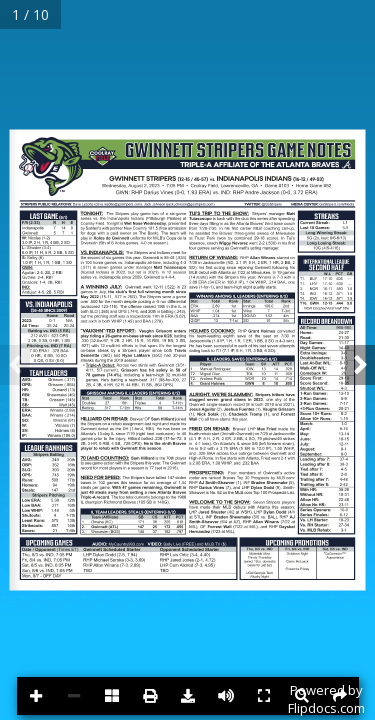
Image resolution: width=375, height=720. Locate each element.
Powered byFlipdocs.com (326, 699)
